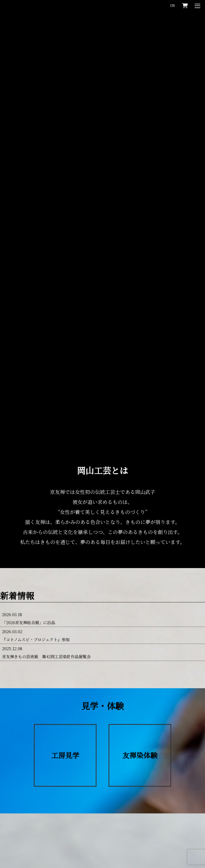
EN (173, 5)
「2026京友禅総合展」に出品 (29, 625)
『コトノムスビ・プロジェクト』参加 (36, 642)
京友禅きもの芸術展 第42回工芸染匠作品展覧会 (46, 659)
